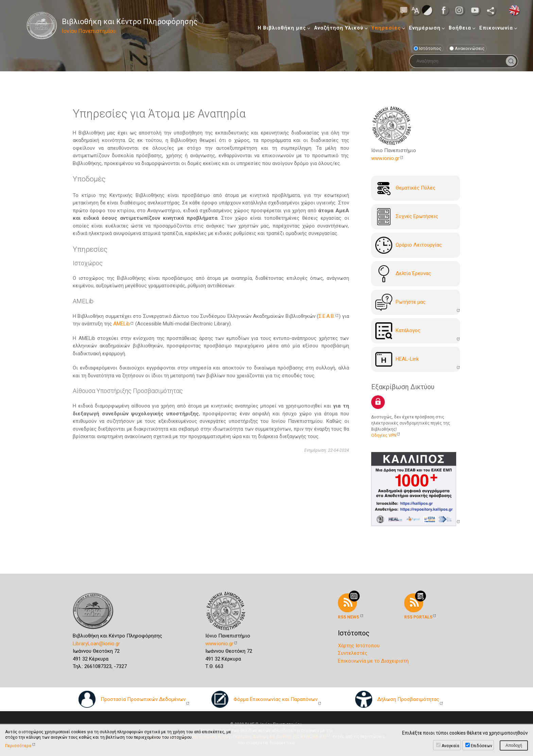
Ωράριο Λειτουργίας (409, 245)
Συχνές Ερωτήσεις (407, 217)
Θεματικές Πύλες (405, 188)
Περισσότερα (18, 746)
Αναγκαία (450, 746)
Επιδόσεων (482, 746)
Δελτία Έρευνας (403, 274)
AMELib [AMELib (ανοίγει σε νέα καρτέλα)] (122, 324)
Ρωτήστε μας (400, 302)
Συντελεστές (353, 653)
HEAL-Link (397, 359)
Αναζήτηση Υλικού (339, 28)
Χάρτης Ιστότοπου (359, 646)
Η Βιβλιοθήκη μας (282, 28)
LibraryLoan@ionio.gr (96, 644)
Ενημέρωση (425, 28)
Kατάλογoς (398, 331)
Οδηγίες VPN (384, 435)
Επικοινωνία (496, 28)
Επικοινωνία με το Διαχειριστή (373, 661)
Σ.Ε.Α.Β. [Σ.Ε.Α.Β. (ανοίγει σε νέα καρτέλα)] (327, 316)
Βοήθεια (460, 28)
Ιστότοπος (428, 48)
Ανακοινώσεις (467, 48)
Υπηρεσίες (386, 28)
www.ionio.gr (385, 158)
